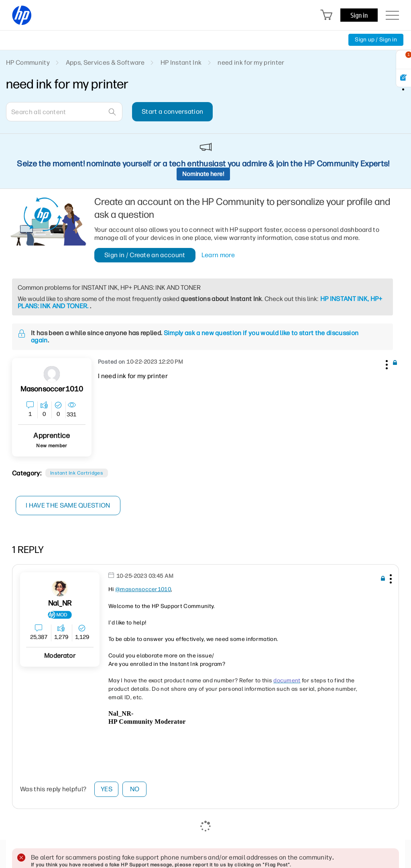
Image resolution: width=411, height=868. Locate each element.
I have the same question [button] (68, 505)
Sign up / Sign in (376, 40)
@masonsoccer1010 (143, 589)
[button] (386, 363)
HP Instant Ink (181, 62)
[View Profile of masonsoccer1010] (52, 389)
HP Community (28, 62)
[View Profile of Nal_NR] (60, 603)
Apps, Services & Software (105, 62)
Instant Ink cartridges (77, 473)
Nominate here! (203, 174)
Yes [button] (107, 789)
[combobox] (64, 112)
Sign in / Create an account (145, 255)
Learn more (218, 255)
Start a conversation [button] (172, 112)
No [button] (135, 789)
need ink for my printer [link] (251, 62)
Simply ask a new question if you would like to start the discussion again (195, 337)
